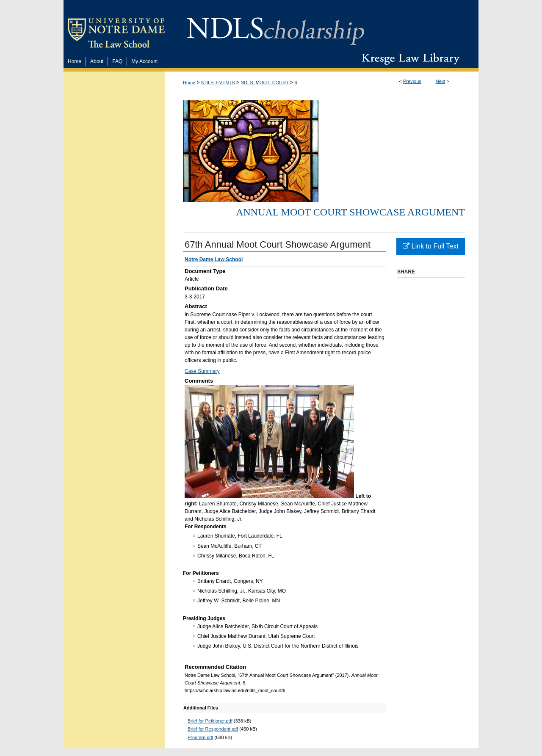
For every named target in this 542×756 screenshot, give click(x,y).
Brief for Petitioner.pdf (210, 721)
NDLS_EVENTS (218, 83)
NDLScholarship (275, 26)
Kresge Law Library (409, 59)
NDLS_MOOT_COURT (264, 83)
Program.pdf (200, 737)
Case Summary (202, 371)
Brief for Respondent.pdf (213, 729)
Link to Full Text (430, 246)
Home (189, 83)
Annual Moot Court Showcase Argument (350, 212)
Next (441, 81)
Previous (412, 81)
